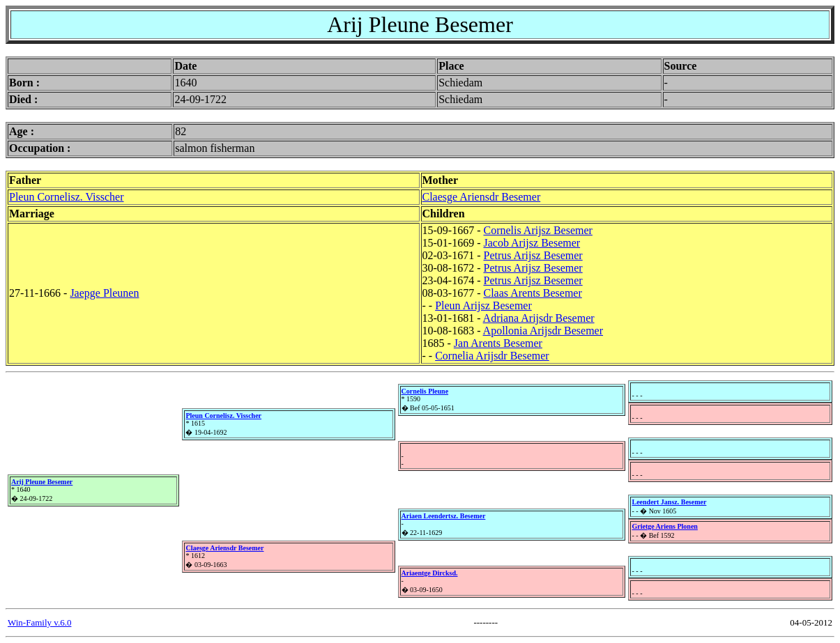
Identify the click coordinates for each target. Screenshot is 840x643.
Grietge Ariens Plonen (664, 526)
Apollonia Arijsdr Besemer (543, 331)
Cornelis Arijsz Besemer (537, 230)
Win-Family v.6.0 (39, 622)
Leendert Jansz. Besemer (669, 502)
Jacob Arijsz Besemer (532, 243)
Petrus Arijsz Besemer (533, 255)
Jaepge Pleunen (104, 293)
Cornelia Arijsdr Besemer (492, 356)
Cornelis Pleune (425, 391)
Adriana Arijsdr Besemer (539, 318)
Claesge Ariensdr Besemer (482, 197)
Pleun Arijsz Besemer (483, 305)
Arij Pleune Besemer (42, 482)
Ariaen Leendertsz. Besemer (444, 516)
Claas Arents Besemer (532, 293)
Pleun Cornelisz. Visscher (67, 197)
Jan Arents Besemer (498, 343)
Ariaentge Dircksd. (430, 573)
